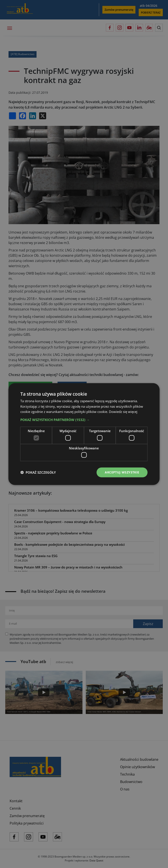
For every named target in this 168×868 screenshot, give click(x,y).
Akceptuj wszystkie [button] (122, 472)
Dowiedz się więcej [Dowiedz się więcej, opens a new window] (123, 412)
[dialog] (84, 434)
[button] (84, 420)
